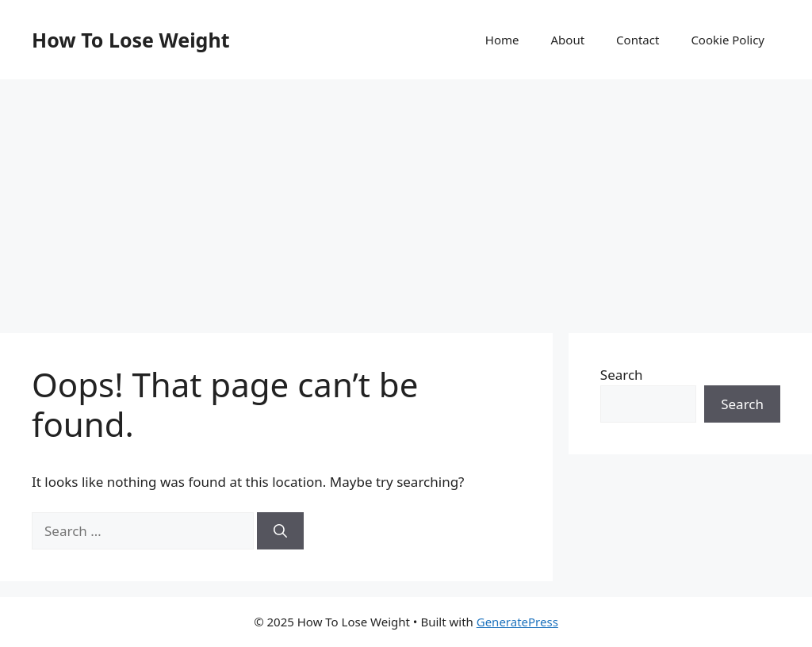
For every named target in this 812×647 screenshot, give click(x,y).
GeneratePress (517, 622)
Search (622, 375)
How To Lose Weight (131, 40)
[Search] (280, 531)
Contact (638, 40)
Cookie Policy (728, 40)
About (568, 40)
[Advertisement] (406, 198)
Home (502, 40)
